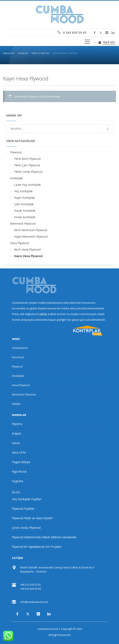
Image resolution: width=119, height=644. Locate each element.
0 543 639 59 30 (74, 32)
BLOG (16, 492)
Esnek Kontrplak (25, 217)
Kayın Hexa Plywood (28, 256)
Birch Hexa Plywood (27, 249)
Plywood (16, 152)
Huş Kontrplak (23, 191)
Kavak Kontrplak (25, 211)
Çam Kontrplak (24, 204)
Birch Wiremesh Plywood (31, 230)
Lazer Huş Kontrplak (27, 185)
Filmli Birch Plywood (27, 159)
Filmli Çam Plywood (27, 165)
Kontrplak (16, 178)
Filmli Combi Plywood (28, 172)
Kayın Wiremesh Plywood (31, 237)
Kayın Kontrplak (24, 198)
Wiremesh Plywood (23, 224)
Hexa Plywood (20, 243)
